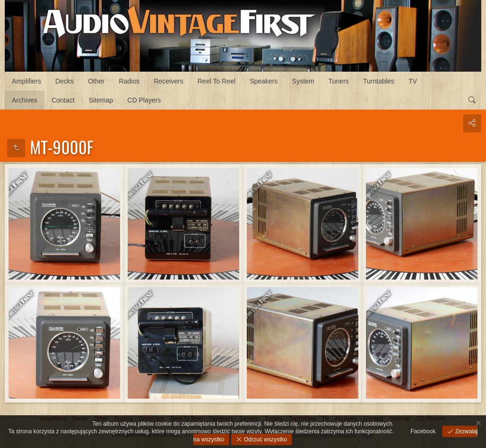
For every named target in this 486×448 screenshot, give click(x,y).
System (303, 81)
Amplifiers (26, 81)
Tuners (339, 81)
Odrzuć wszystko (265, 439)
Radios (129, 81)
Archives (25, 100)
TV (413, 81)
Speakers (264, 81)
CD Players (144, 100)
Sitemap (101, 100)
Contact (63, 100)
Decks (64, 81)
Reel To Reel (216, 81)
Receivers (168, 81)
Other (96, 81)
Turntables (379, 81)
